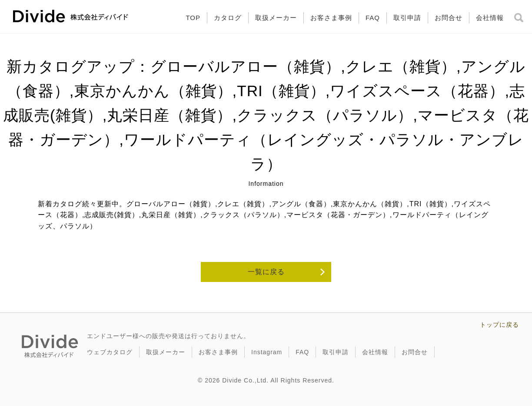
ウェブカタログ (110, 352)
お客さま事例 (331, 18)
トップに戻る (499, 325)
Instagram (267, 352)
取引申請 (407, 18)
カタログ (228, 18)
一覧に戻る (266, 272)
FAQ (373, 18)
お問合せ (449, 18)
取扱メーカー (276, 18)
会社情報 (490, 18)
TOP (193, 18)
